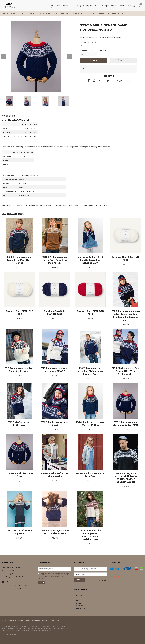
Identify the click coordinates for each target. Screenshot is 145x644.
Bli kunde (80, 598)
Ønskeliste (124, 60)
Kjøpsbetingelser (16, 621)
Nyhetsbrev (54, 621)
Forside (79, 595)
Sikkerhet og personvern (36, 621)
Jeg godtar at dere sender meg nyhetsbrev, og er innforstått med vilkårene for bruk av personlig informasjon (54, 576)
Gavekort (80, 606)
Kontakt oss (81, 608)
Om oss (79, 600)
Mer (130, 6)
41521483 (11, 571)
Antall (103, 50)
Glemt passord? (103, 580)
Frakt (4, 621)
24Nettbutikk (13, 635)
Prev (3, 56)
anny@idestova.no (13, 574)
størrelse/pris (86, 50)
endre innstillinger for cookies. (42, 631)
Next (69, 56)
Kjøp (94, 60)
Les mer (69, 583)
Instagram (80, 603)
